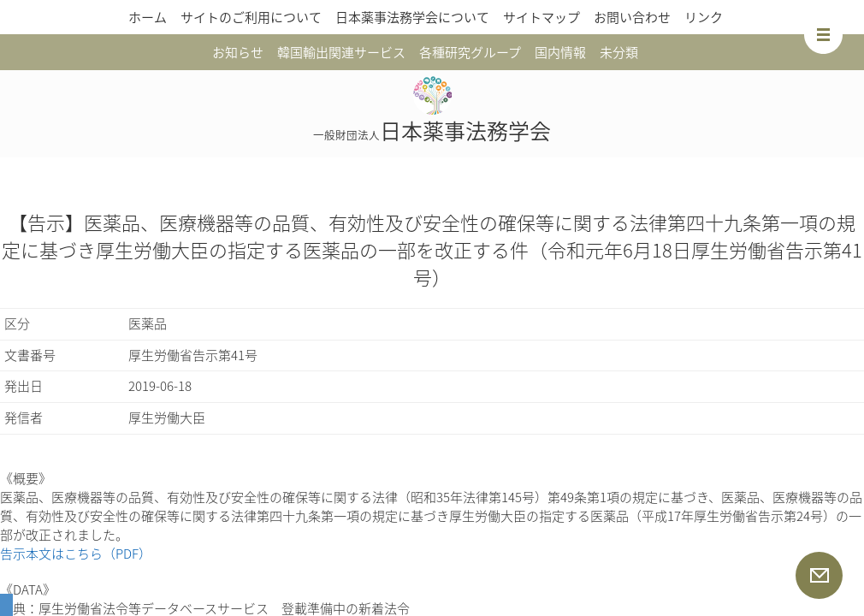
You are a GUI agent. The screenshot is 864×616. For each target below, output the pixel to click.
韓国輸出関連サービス (341, 52)
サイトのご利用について (251, 17)
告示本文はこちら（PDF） (76, 554)
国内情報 (560, 52)
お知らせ (238, 52)
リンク (704, 17)
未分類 (619, 52)
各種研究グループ (470, 52)
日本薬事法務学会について (412, 17)
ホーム (148, 17)
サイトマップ (541, 17)
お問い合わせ (632, 17)
